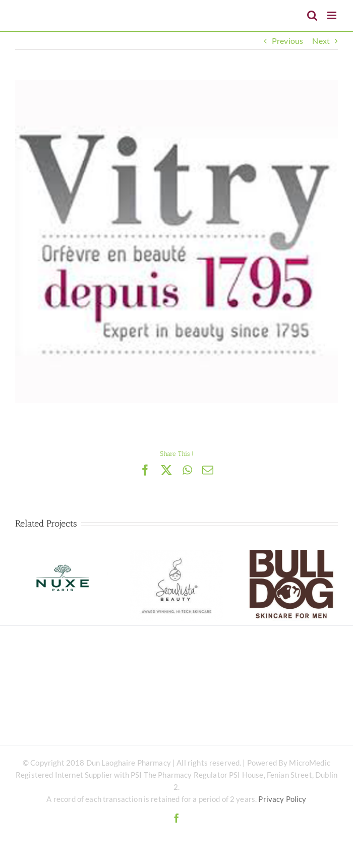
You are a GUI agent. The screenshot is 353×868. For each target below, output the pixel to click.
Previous (287, 41)
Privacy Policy (282, 799)
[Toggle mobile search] (312, 15)
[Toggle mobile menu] (333, 15)
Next (321, 41)
